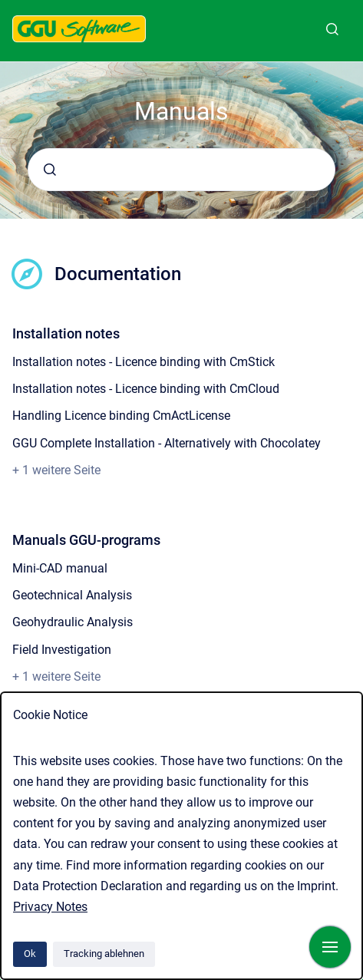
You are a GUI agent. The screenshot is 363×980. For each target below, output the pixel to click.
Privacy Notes (50, 907)
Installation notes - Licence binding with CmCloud (146, 389)
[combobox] (181, 170)
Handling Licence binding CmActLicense (121, 416)
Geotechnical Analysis (72, 595)
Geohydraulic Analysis (73, 622)
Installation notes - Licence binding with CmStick (144, 362)
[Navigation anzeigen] (330, 947)
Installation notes (66, 333)
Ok (30, 954)
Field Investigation (62, 650)
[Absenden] (50, 170)
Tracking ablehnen (104, 954)
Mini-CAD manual (60, 568)
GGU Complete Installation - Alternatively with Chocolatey (167, 443)
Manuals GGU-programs (86, 540)
